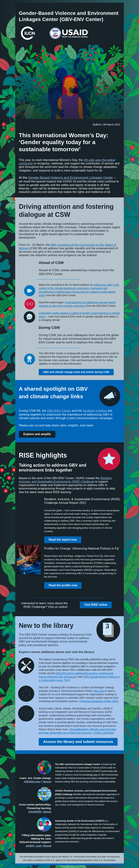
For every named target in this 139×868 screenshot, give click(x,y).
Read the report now (63, 540)
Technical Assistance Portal (95, 701)
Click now (98, 691)
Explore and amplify (37, 434)
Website (47, 782)
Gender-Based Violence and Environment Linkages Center (71, 178)
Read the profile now (63, 585)
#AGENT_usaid (34, 846)
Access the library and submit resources (78, 742)
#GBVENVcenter (32, 782)
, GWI (114, 701)
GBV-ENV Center (59, 411)
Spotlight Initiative (95, 411)
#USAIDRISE (35, 812)
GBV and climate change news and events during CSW (76, 372)
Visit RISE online (96, 605)
